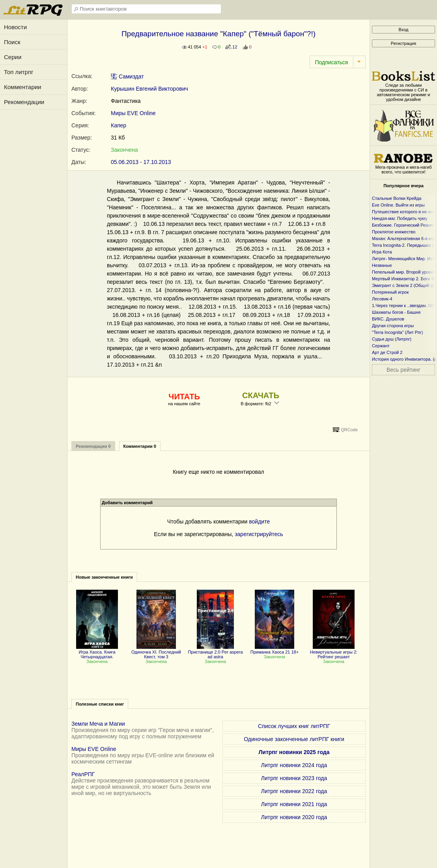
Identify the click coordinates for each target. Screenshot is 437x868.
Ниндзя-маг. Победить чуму (400, 218)
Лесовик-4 (382, 299)
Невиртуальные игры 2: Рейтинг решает (334, 652)
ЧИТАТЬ (184, 397)
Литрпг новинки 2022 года (294, 791)
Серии (13, 57)
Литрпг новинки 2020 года (294, 817)
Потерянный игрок (390, 292)
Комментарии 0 (140, 446)
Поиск (12, 42)
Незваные (382, 265)
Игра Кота (382, 252)
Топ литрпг (19, 72)
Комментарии (22, 87)
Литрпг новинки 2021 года (294, 804)
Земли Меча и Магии (98, 724)
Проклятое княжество (394, 232)
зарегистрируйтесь (259, 534)
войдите (259, 522)
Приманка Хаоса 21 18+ (275, 650)
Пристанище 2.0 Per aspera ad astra (215, 652)
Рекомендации (24, 102)
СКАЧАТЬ (261, 395)
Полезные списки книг (100, 704)
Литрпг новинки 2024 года (294, 765)
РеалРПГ (83, 774)
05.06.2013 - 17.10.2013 (141, 162)
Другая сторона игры (393, 326)
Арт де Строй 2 (387, 352)
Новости (15, 27)
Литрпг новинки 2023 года (294, 778)
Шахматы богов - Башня (396, 312)
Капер (119, 125)
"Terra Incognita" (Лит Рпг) (398, 332)
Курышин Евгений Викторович (149, 89)
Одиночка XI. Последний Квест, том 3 (156, 652)
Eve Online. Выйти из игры (398, 205)
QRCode (349, 430)
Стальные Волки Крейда (397, 198)
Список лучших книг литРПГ (294, 726)
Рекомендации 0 (93, 446)
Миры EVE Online (133, 113)
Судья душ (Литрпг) (392, 339)
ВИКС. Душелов (388, 319)
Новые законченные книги (104, 577)
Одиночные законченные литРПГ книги (294, 739)
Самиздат (127, 76)
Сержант (381, 346)
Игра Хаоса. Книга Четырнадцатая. (97, 652)
